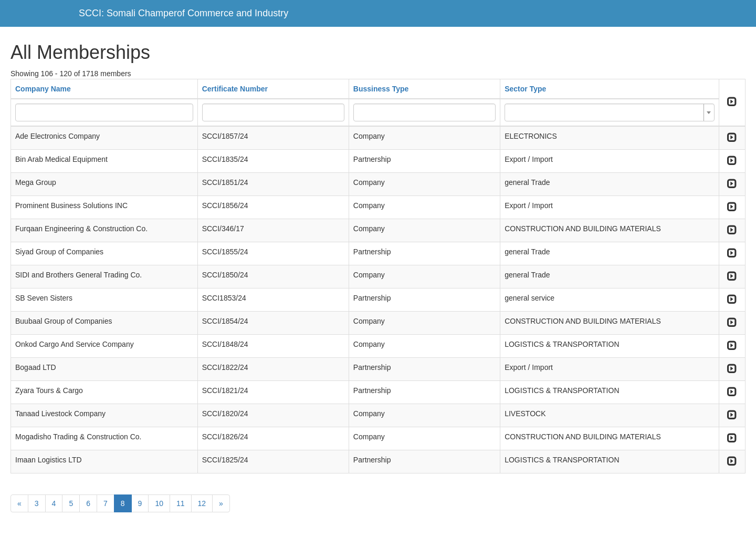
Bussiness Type (381, 89)
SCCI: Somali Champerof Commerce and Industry (183, 13)
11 (181, 503)
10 (159, 503)
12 (202, 503)
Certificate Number (235, 89)
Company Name (43, 89)
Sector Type (525, 89)
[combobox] (610, 112)
